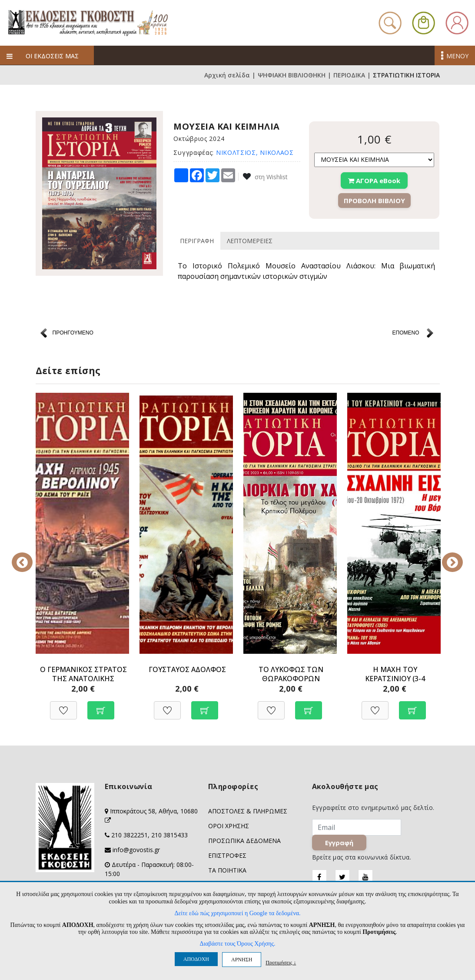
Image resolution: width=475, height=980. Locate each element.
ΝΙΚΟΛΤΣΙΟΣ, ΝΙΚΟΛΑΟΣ (255, 152)
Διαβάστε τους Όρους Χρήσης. (237, 944)
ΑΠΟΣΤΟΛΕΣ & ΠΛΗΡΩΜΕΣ (248, 811)
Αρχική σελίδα (227, 75)
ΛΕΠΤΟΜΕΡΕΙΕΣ (250, 241)
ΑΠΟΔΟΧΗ (196, 959)
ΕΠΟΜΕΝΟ (405, 333)
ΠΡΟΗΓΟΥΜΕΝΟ (73, 333)
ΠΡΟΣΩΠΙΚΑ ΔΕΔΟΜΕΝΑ (244, 841)
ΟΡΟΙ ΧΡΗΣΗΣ (229, 826)
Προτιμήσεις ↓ (281, 962)
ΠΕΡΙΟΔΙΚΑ (349, 75)
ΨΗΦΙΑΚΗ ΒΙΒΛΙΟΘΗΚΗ (292, 75)
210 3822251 (130, 835)
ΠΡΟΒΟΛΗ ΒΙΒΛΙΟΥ (374, 201)
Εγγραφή (339, 843)
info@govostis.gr (136, 850)
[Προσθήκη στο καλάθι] (101, 706)
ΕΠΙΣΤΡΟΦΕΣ (227, 855)
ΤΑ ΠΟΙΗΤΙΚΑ (227, 870)
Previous (29, 556)
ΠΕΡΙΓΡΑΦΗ (197, 241)
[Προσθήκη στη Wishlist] (63, 706)
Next (446, 556)
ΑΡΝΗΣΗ (242, 960)
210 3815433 (169, 835)
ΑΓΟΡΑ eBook (374, 181)
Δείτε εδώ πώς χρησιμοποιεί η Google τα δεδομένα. (237, 913)
